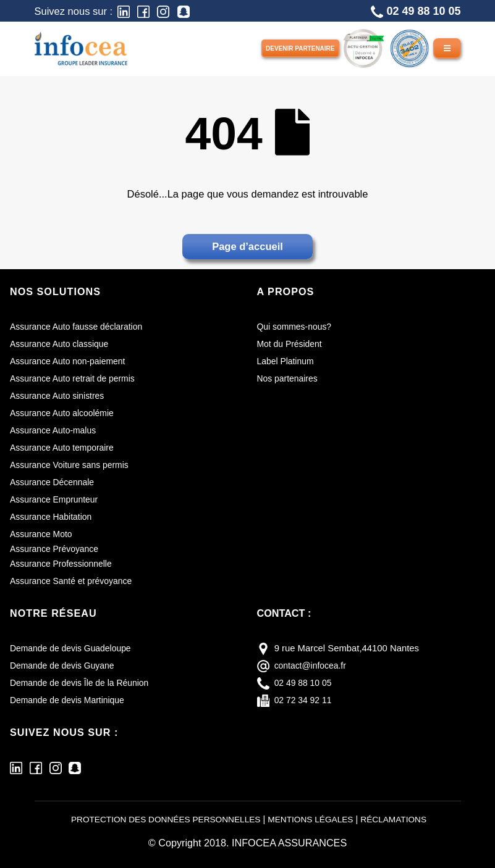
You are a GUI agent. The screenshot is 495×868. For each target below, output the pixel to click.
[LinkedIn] (124, 11)
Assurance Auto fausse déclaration (81, 327)
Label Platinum (287, 361)
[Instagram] (163, 11)
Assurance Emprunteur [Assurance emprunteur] (57, 499)
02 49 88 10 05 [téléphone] (305, 683)
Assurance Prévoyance (57, 549)
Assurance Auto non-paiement (71, 361)
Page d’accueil (247, 246)
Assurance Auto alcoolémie (65, 413)
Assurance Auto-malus (56, 430)
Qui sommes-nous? (297, 327)
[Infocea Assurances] (81, 47)
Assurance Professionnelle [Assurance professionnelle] (64, 564)
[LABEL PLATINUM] (363, 47)
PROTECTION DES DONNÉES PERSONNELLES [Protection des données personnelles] (160, 819)
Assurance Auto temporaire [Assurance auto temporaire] (65, 448)
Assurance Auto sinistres (60, 396)
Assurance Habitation (53, 517)
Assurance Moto (43, 534)
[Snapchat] (184, 11)
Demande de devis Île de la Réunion (84, 683)
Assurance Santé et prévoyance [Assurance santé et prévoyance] (75, 581)
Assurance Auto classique (62, 344)
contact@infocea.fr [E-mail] (313, 666)
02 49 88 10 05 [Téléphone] (416, 11)
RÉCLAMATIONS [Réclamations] (403, 819)
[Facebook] (143, 11)
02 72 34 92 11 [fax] (305, 700)
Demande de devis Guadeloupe (74, 648)
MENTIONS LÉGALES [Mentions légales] (314, 819)
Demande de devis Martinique (71, 700)
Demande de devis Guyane (66, 666)
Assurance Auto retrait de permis (76, 378)
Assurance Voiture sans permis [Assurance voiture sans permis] (73, 465)
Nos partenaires (290, 378)
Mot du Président (292, 344)
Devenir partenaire (300, 48)
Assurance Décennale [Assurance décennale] (55, 482)
